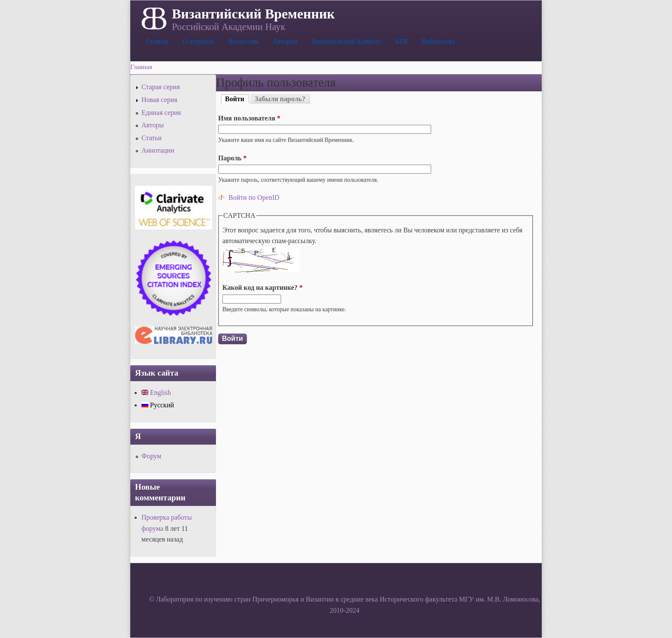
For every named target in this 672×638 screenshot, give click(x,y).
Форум (151, 456)
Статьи (151, 138)
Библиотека (438, 41)
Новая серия (159, 100)
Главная (157, 41)
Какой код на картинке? (262, 287)
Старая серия (161, 87)
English (156, 393)
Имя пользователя (249, 118)
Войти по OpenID (254, 197)
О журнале (198, 41)
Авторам (285, 41)
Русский (158, 405)
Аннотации (158, 150)
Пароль (232, 158)
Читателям (243, 41)
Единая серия (161, 113)
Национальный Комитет (346, 41)
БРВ (401, 41)
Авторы (153, 125)
